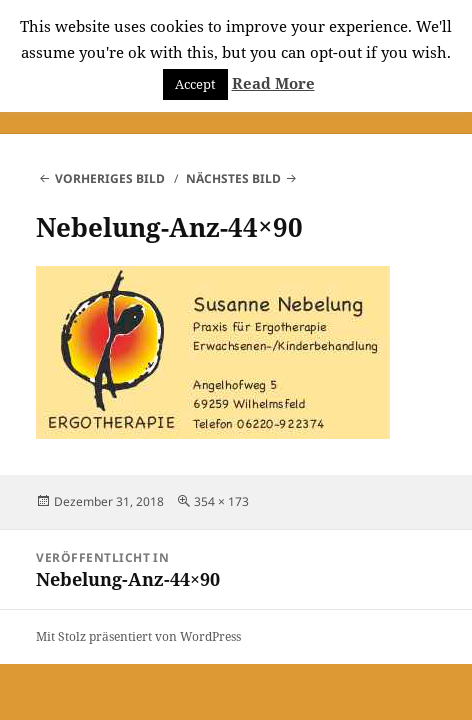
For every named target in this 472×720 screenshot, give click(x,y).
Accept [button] (195, 84)
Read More (273, 83)
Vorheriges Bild (110, 178)
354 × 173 (221, 501)
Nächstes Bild (233, 178)
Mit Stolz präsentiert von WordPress (138, 636)
